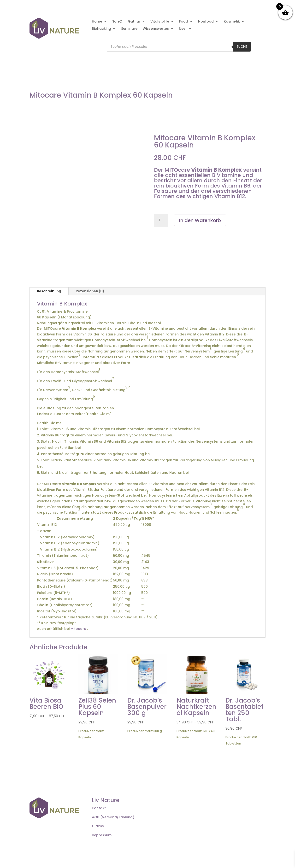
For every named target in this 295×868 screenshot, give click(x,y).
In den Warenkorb (200, 220)
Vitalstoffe (160, 22)
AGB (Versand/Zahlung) (113, 817)
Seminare (129, 29)
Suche (242, 47)
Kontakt (99, 808)
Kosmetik (232, 22)
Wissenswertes (156, 29)
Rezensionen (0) (90, 291)
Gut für (134, 22)
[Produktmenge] (161, 220)
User (183, 29)
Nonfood (206, 22)
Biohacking (101, 29)
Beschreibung (49, 291)
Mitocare (78, 629)
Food (184, 22)
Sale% (117, 22)
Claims (98, 826)
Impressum (102, 835)
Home (97, 22)
